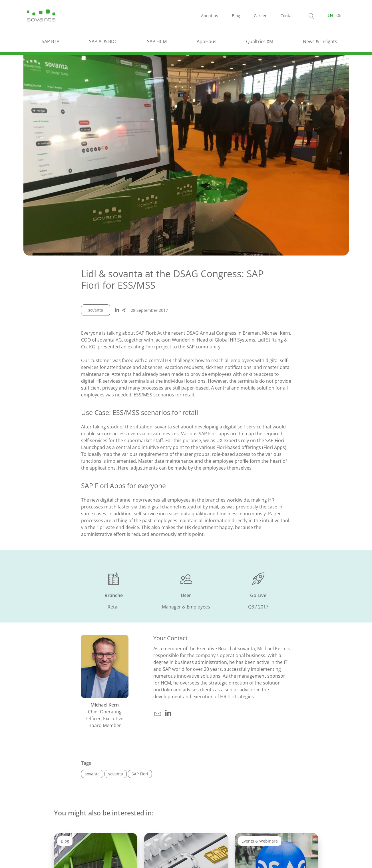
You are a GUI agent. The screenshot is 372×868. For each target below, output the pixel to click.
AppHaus (207, 41)
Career (260, 16)
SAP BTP (51, 41)
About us (210, 16)
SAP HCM (157, 41)
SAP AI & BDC (103, 41)
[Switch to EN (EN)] (330, 15)
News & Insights (320, 41)
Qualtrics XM (260, 41)
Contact (288, 16)
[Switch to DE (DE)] (339, 15)
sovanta (96, 310)
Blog (236, 16)
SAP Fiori (140, 774)
